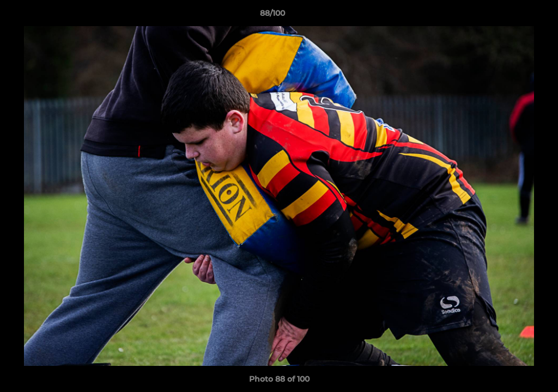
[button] (512, 16)
